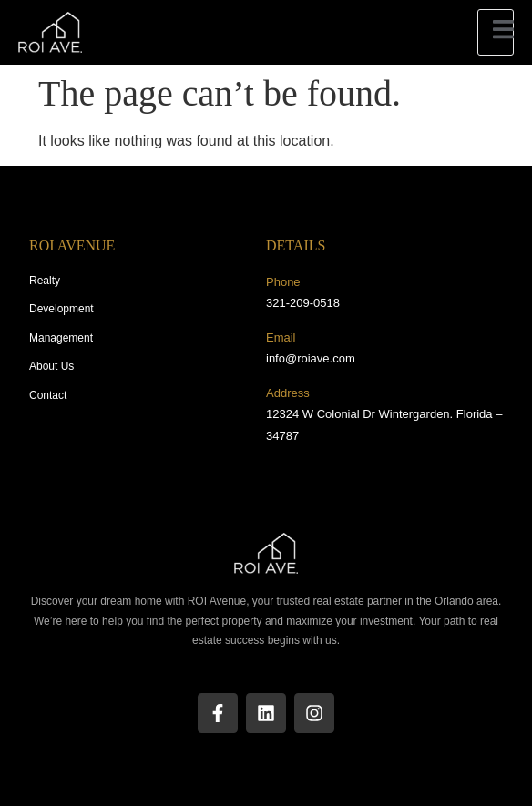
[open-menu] (496, 32)
